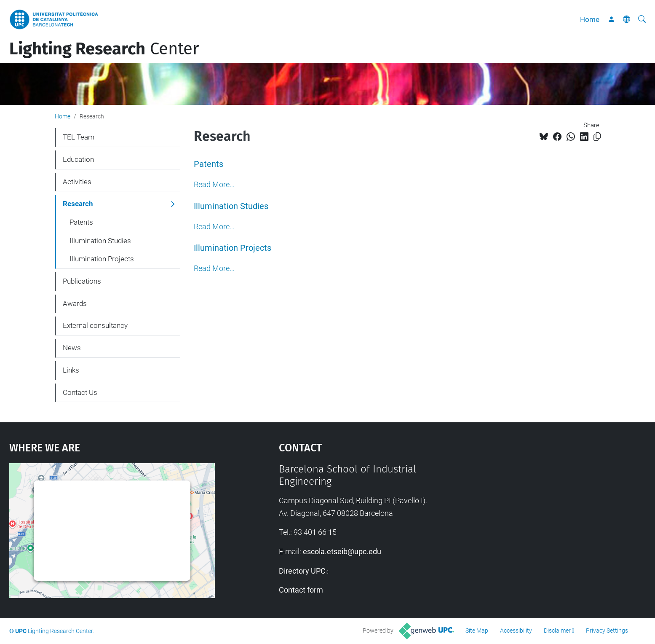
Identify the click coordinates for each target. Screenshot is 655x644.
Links (71, 370)
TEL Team (79, 137)
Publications (82, 281)
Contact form (301, 590)
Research (78, 204)
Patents (209, 164)
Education (78, 159)
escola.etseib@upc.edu (342, 551)
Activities (77, 182)
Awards (75, 303)
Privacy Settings (607, 631)
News (72, 348)
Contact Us (80, 392)
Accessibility (516, 631)
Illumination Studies (231, 206)
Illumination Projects (233, 248)
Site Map (477, 631)
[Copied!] (597, 137)
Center (104, 49)
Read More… (214, 185)
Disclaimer (557, 631)
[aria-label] (642, 19)
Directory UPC (302, 571)
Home (590, 19)
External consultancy (95, 325)
